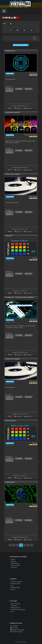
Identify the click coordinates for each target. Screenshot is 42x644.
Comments (19, 108)
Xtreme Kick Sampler (13, 359)
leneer (36, 258)
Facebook (14, 626)
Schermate (14, 567)
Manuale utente (15, 584)
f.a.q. (12, 586)
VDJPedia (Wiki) (15, 587)
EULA (12, 612)
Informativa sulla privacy (18, 610)
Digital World (10, 482)
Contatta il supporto (17, 582)
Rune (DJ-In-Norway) (32, 135)
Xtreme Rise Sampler (13, 174)
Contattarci (14, 606)
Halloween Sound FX (13, 113)
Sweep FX (9, 236)
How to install (28, 108)
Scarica (13, 559)
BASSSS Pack (10, 51)
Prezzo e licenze (15, 565)
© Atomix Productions (21, 642)
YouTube (14, 628)
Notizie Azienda (15, 604)
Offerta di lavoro (15, 608)
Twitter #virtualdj (16, 632)
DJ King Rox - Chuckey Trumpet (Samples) (20, 297)
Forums (13, 589)
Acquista (13, 561)
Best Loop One (11, 421)
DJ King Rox (34, 73)
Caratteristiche (15, 563)
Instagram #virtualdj (17, 630)
